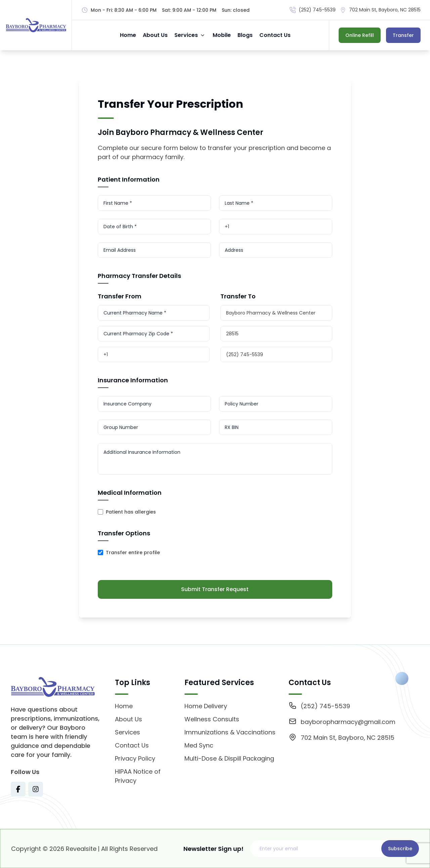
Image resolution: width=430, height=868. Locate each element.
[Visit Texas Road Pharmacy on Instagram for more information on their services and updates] (36, 789)
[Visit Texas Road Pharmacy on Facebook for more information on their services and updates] (18, 789)
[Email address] (317, 849)
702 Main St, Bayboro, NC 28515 (385, 10)
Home (128, 35)
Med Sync (199, 745)
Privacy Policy (135, 758)
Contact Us (275, 35)
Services (186, 35)
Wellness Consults (212, 719)
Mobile (222, 35)
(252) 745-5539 (317, 10)
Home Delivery (206, 706)
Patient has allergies (131, 512)
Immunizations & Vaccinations (230, 732)
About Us (155, 35)
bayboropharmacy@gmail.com (348, 722)
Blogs (245, 35)
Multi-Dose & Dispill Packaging (229, 758)
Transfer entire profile (133, 552)
